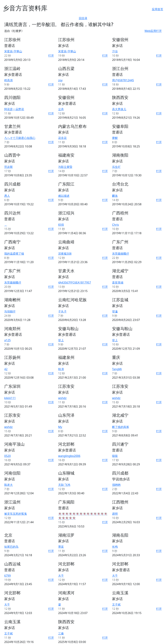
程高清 (8, 80)
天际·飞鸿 (64, 485)
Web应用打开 (153, 31)
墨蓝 (61, 547)
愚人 (7, 196)
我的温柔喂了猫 (14, 254)
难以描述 (64, 196)
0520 (8, 456)
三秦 (61, 633)
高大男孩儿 (119, 109)
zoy (60, 80)
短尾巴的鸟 (11, 547)
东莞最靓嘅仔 (121, 254)
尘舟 (61, 109)
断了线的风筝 (121, 427)
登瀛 (115, 311)
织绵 (61, 225)
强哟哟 (116, 485)
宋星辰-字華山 (13, 51)
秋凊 (61, 369)
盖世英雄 (118, 282)
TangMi (117, 369)
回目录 (83, 18)
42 (6, 369)
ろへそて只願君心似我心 (20, 138)
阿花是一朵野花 (14, 109)
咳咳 (115, 456)
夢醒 (115, 138)
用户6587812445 (123, 80)
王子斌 (116, 604)
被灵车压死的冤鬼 (16, 514)
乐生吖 (116, 167)
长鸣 (115, 547)
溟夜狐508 (65, 254)
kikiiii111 (10, 398)
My (60, 427)
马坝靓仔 (10, 311)
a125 (7, 340)
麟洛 (115, 196)
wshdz (62, 398)
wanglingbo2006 (69, 456)
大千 (61, 576)
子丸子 (62, 311)
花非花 (62, 138)
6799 (8, 576)
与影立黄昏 (65, 167)
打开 (51, 56)
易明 (115, 514)
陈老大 (8, 485)
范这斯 (8, 167)
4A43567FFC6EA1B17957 (75, 282)
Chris (115, 225)
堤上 (61, 340)
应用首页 (158, 9)
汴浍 (115, 51)
